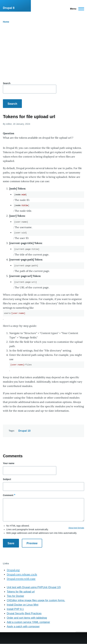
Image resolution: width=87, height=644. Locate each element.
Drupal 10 (24, 431)
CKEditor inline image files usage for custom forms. (36, 600)
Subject (7, 479)
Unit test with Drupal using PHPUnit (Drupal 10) (34, 587)
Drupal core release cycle (22, 574)
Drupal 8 (9, 8)
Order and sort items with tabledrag (27, 618)
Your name (9, 463)
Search (7, 83)
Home (6, 22)
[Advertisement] (43, 53)
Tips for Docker (15, 596)
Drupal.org (13, 570)
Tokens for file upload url (21, 592)
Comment (8, 495)
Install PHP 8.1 (15, 609)
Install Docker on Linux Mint (23, 605)
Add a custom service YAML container (28, 622)
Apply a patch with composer (23, 626)
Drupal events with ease (21, 579)
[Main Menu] (76, 9)
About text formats (76, 528)
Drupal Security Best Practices (24, 613)
